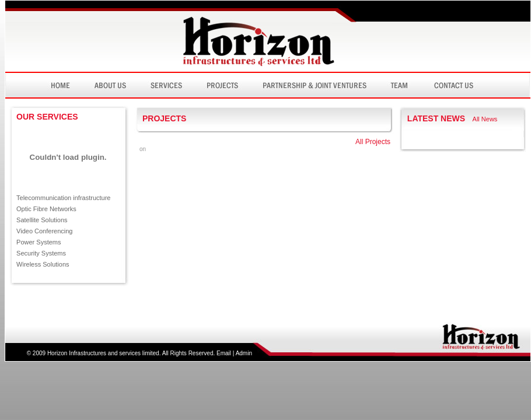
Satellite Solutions (42, 220)
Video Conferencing (44, 231)
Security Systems (41, 253)
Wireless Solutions (43, 264)
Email (224, 353)
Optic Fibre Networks (46, 209)
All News (485, 119)
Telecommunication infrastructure (63, 198)
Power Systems (39, 242)
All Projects (373, 142)
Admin (244, 353)
